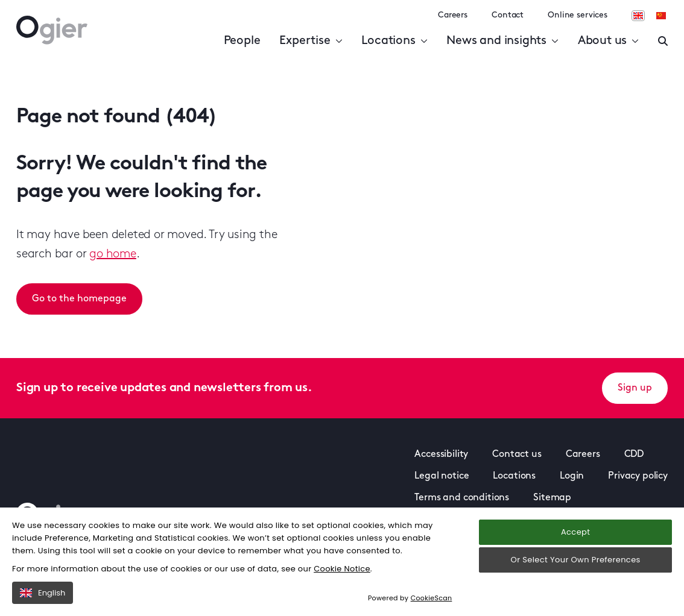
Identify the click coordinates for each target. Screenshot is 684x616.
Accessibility (441, 454)
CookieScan (432, 598)
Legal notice (442, 476)
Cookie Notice (342, 569)
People (242, 41)
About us (608, 41)
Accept (575, 532)
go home (113, 254)
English (43, 593)
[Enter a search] (663, 41)
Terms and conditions (462, 498)
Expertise (311, 41)
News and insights (502, 41)
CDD (634, 454)
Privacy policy (638, 476)
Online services (578, 15)
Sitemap (552, 498)
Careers (453, 15)
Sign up (635, 388)
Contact (508, 15)
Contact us (517, 454)
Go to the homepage (79, 299)
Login (572, 476)
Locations (394, 41)
